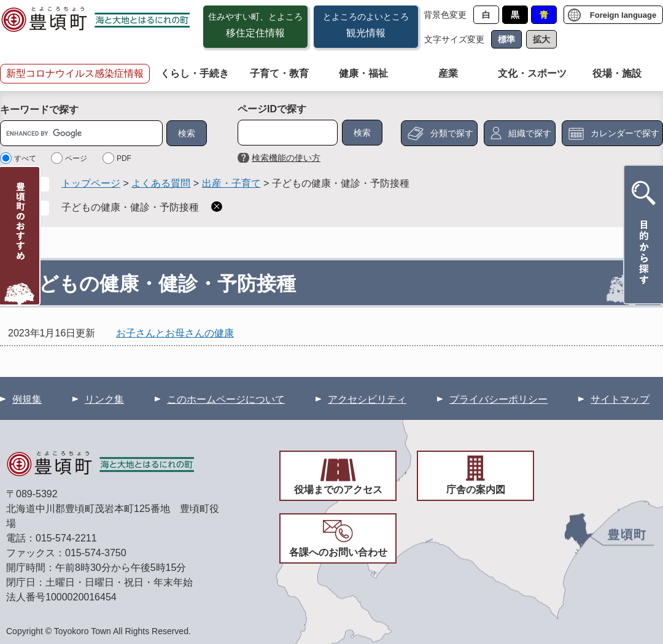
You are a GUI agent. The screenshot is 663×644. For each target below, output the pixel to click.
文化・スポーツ (532, 73)
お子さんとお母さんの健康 (175, 333)
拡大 (541, 39)
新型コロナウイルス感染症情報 (75, 73)
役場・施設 (617, 73)
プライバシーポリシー (498, 399)
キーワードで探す (39, 110)
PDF (124, 158)
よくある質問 (161, 183)
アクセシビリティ (367, 399)
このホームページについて (226, 399)
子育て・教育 (279, 73)
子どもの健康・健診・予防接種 (130, 207)
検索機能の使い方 (286, 158)
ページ (76, 158)
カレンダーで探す (625, 133)
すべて (25, 158)
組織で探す (530, 133)
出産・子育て (231, 183)
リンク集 (104, 399)
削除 (217, 207)
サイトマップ (620, 399)
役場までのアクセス (338, 490)
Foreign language (623, 15)
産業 (448, 73)
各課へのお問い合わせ (338, 552)
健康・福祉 (363, 73)
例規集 (27, 399)
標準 (506, 39)
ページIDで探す (272, 109)
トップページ (91, 183)
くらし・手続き (195, 73)
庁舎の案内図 (476, 490)
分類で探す (452, 133)
